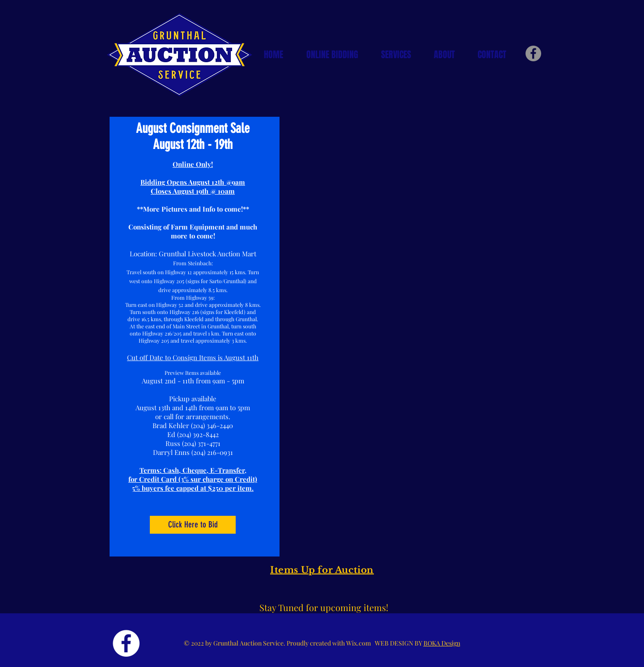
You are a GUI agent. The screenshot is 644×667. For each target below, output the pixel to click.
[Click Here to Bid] (193, 525)
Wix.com (360, 643)
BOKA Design (442, 643)
